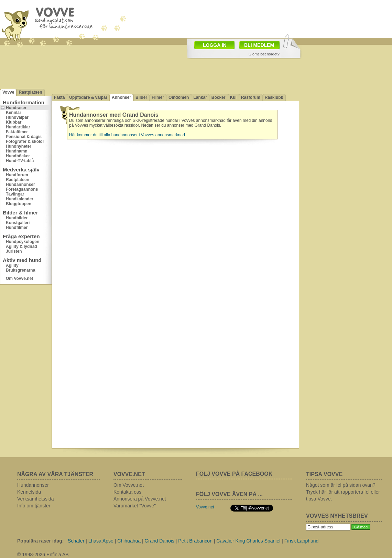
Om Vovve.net (19, 278)
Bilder (141, 97)
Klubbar (14, 122)
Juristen (14, 251)
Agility (12, 265)
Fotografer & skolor (25, 141)
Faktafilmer (17, 132)
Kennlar (14, 113)
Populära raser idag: (40, 541)
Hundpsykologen (23, 242)
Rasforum (251, 97)
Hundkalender (20, 199)
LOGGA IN (215, 45)
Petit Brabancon (195, 541)
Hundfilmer (17, 228)
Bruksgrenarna (20, 270)
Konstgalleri (18, 223)
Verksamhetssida (36, 499)
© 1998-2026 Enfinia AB (43, 555)
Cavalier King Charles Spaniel (248, 541)
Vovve (8, 92)
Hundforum (17, 175)
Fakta (59, 97)
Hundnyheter (19, 146)
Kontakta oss (127, 492)
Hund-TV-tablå (20, 161)
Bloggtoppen (19, 204)
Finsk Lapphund (302, 541)
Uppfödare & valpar (88, 97)
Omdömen (179, 97)
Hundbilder (17, 218)
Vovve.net (205, 507)
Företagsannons (22, 189)
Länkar (200, 97)
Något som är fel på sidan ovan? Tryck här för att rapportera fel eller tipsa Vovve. (343, 492)
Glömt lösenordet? (264, 54)
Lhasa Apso (101, 541)
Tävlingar (15, 194)
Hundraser (16, 108)
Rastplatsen (30, 92)
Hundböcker (18, 156)
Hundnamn (17, 151)
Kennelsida (29, 492)
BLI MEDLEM (259, 45)
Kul (233, 97)
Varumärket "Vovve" (135, 506)
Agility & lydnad (21, 246)
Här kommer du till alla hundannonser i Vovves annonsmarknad (127, 135)
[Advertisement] (149, 37)
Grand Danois (159, 541)
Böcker (219, 97)
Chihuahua (129, 541)
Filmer (158, 97)
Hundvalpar (17, 117)
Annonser (121, 97)
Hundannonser (20, 185)
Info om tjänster (34, 506)
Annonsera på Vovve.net (140, 499)
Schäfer (76, 541)
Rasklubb (274, 97)
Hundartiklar (18, 127)
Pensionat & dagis (24, 137)
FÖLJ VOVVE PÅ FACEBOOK (234, 474)
